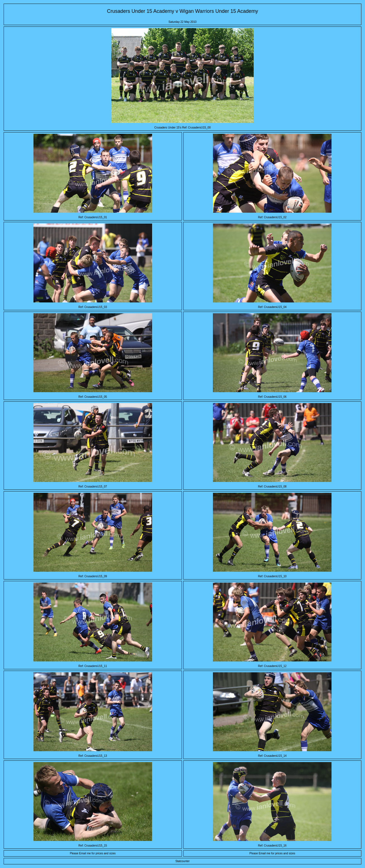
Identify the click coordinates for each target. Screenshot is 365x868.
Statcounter (182, 861)
